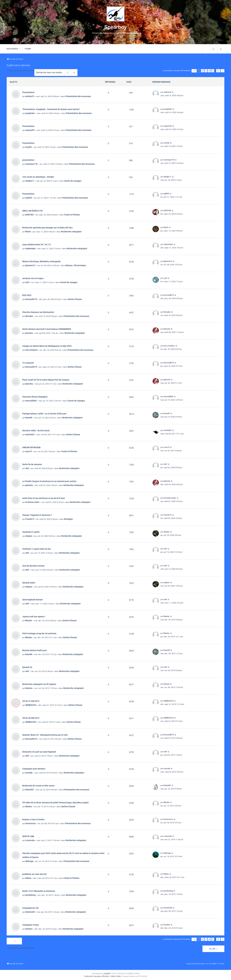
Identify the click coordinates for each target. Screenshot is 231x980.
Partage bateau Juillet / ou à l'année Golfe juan (44, 414)
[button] (194, 71)
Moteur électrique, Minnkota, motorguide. (42, 261)
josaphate (30, 113)
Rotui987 (30, 790)
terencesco (31, 823)
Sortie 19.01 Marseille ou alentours (39, 891)
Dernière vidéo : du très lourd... (37, 431)
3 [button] (206, 71)
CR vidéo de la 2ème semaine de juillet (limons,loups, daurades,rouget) (55, 803)
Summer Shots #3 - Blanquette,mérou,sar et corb (45, 735)
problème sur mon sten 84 (34, 874)
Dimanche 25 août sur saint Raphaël (39, 752)
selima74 (30, 96)
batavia (29, 688)
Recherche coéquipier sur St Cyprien (39, 684)
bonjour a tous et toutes (33, 819)
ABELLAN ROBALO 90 (32, 211)
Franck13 (30, 519)
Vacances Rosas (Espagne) (35, 397)
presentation (28, 160)
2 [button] (203, 71)
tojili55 (29, 198)
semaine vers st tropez (33, 278)
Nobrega (29, 861)
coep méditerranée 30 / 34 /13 (36, 245)
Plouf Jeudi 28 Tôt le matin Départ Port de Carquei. (46, 380)
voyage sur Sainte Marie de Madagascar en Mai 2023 (47, 346)
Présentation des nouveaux (78, 96)
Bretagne (68, 519)
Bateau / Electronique (76, 265)
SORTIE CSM (28, 836)
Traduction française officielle (96, 976)
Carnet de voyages (73, 181)
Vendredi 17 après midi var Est (36, 549)
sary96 (29, 147)
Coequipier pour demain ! (34, 769)
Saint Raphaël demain (33, 600)
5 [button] (213, 71)
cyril (27, 282)
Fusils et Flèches (72, 215)
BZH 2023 (27, 295)
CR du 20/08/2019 (31, 718)
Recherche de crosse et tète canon (38, 786)
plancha (29, 333)
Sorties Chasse (75, 299)
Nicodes (29, 316)
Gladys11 (30, 181)
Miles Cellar (116, 976)
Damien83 (30, 912)
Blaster (29, 620)
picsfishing (30, 895)
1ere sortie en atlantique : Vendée (38, 177)
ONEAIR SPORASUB (31, 447)
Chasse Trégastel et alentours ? (37, 515)
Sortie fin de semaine (32, 464)
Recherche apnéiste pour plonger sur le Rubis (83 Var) (47, 228)
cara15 (29, 451)
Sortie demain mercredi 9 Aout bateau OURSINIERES (47, 329)
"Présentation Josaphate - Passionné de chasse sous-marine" (51, 109)
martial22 (30, 434)
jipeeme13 (30, 265)
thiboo (28, 878)
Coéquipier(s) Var (30, 908)
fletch (28, 232)
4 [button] (209, 71)
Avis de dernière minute (33, 566)
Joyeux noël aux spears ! (34, 617)
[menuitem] (213, 49)
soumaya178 (31, 164)
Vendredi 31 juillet (31, 532)
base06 (29, 418)
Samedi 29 (27, 667)
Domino (29, 929)
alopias (29, 536)
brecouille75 (31, 299)
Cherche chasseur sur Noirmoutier (38, 312)
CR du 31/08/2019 (31, 701)
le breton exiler (32, 502)
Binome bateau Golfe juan (34, 650)
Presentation (28, 92)
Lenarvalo (30, 840)
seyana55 (30, 130)
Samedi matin (29, 583)
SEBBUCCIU (31, 705)
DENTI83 (29, 215)
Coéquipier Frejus (31, 925)
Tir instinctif (28, 363)
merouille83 (31, 401)
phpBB (107, 973)
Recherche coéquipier (71, 232)
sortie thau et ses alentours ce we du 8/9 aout (44, 498)
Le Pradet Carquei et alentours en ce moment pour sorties (49, 481)
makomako (30, 248)
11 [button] (218, 71)
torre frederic (32, 350)
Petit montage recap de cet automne (39, 633)
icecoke (29, 773)
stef (27, 468)
